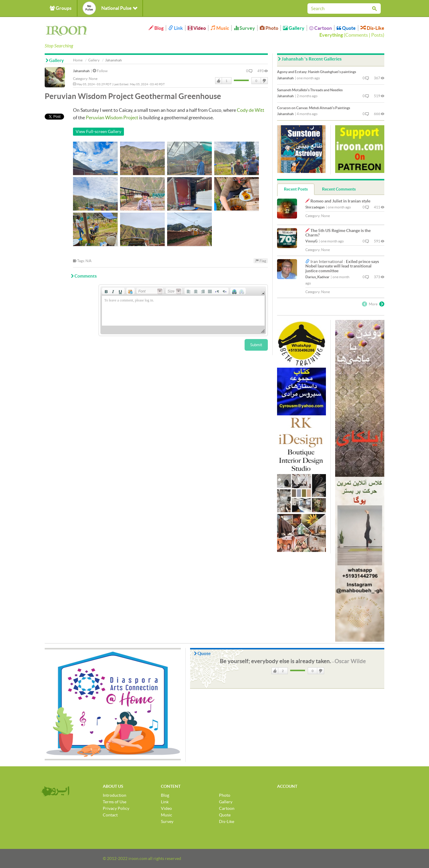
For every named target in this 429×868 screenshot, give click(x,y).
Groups (61, 8)
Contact (110, 815)
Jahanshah (81, 71)
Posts (377, 35)
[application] (183, 310)
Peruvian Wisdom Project (112, 117)
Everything (331, 35)
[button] (106, 291)
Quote (346, 28)
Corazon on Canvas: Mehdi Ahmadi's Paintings (314, 108)
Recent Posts (296, 189)
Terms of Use (115, 802)
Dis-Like (372, 28)
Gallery (294, 28)
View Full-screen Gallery (98, 131)
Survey (244, 28)
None (93, 79)
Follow (100, 71)
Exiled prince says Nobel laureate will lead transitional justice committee (342, 266)
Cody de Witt (251, 110)
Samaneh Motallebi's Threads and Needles (310, 90)
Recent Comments (339, 189)
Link (176, 28)
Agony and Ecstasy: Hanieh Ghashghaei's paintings (317, 72)
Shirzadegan (315, 207)
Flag (261, 261)
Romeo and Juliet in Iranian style (340, 201)
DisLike (264, 81)
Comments (357, 35)
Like (219, 81)
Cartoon (321, 28)
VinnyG (311, 241)
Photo (269, 28)
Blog (156, 28)
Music (220, 28)
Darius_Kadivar (317, 277)
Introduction (115, 795)
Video (197, 28)
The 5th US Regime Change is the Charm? (338, 233)
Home (78, 60)
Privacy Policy (116, 808)
